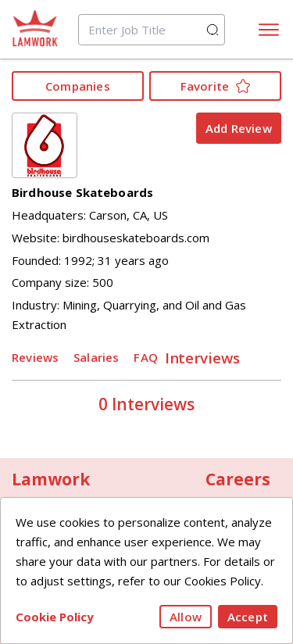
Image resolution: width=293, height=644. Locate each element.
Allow (186, 617)
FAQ (146, 357)
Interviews (203, 357)
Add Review (239, 128)
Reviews (35, 357)
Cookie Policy (55, 617)
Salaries (96, 357)
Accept (248, 617)
